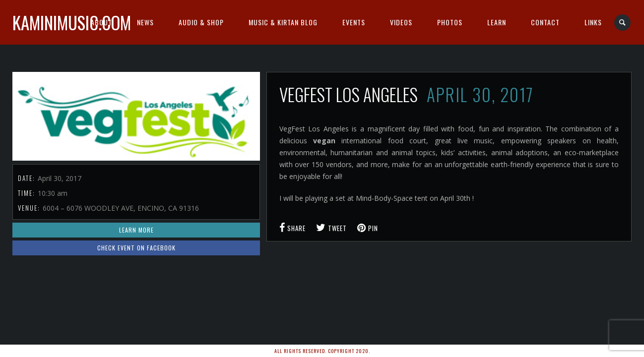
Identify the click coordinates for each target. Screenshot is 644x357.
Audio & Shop (201, 22)
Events (354, 22)
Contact (545, 22)
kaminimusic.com (72, 22)
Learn (497, 22)
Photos (450, 22)
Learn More (136, 230)
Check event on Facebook (136, 248)
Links (593, 22)
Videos (401, 22)
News (145, 22)
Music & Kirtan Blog (283, 22)
